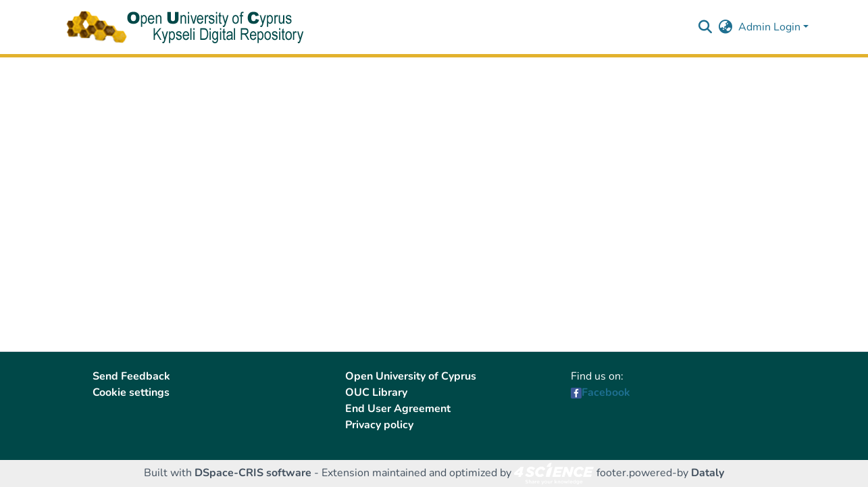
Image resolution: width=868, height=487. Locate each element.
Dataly (708, 473)
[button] (706, 27)
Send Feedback (131, 376)
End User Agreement (398, 409)
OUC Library (376, 392)
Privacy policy (379, 425)
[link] (554, 473)
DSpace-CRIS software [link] (253, 473)
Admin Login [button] (771, 27)
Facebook (606, 392)
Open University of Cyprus (411, 376)
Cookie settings (131, 392)
